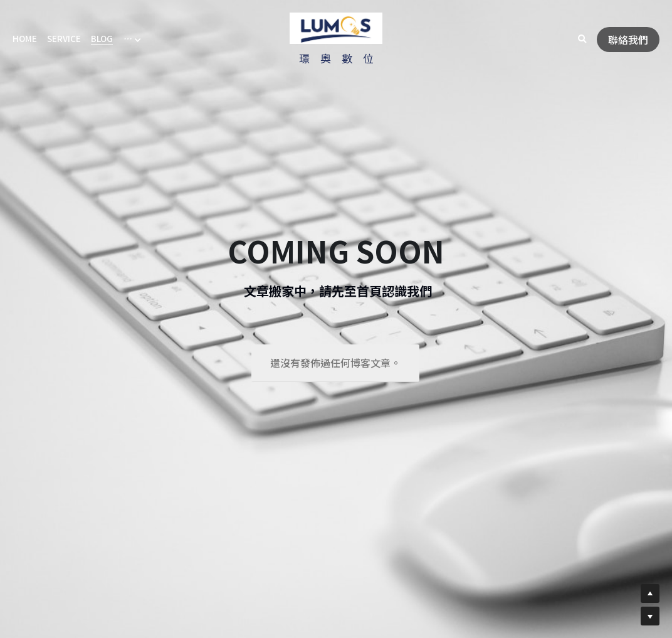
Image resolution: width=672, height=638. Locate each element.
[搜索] (582, 39)
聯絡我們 (628, 40)
